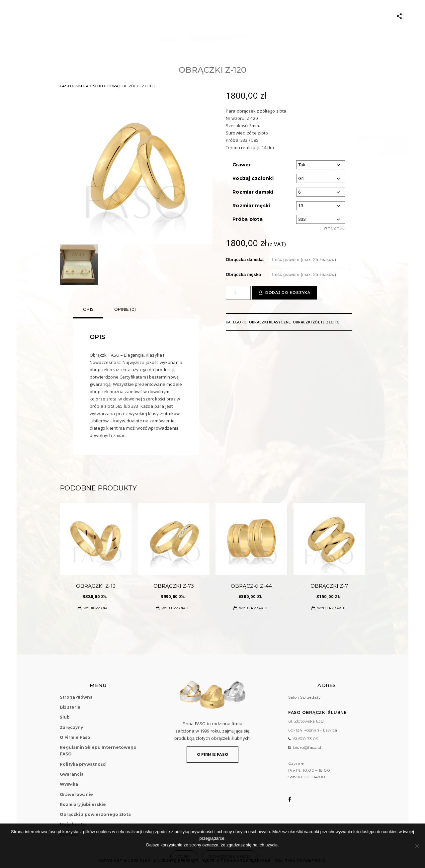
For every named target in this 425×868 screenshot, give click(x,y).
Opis (88, 309)
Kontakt (320, 17)
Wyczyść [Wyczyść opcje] (335, 228)
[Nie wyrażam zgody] (417, 846)
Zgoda (184, 857)
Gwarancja (72, 774)
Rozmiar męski (251, 206)
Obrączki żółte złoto (316, 322)
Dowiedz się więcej (230, 857)
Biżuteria (104, 17)
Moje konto (288, 17)
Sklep (82, 86)
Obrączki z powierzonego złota (95, 814)
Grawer (242, 165)
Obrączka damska (245, 260)
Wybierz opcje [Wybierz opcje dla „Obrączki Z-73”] (176, 608)
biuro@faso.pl (307, 747)
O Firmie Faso (248, 17)
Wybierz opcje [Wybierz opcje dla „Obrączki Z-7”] (332, 608)
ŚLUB (129, 17)
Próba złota (248, 219)
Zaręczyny (155, 17)
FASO (65, 86)
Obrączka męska (243, 274)
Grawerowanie (76, 794)
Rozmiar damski (253, 192)
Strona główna (76, 697)
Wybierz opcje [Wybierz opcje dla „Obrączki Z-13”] (98, 608)
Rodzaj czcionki (253, 178)
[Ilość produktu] (238, 293)
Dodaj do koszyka (288, 293)
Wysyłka (69, 784)
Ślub (98, 86)
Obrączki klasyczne (270, 322)
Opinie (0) (125, 309)
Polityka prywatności (83, 764)
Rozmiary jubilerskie (83, 804)
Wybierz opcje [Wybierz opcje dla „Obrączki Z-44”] (254, 608)
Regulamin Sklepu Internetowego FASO (98, 751)
